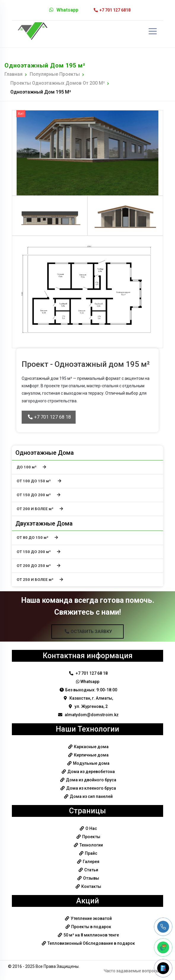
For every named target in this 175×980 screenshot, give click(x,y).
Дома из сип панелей (91, 796)
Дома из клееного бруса (91, 788)
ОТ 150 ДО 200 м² (39, 495)
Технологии (91, 845)
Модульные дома (91, 763)
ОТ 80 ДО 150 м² (37, 538)
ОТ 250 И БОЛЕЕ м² (40, 580)
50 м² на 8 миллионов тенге (91, 935)
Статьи (91, 870)
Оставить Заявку (88, 632)
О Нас (91, 828)
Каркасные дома (91, 747)
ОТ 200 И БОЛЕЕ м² (40, 509)
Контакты (91, 886)
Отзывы (91, 878)
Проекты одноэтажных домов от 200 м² (58, 83)
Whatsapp (64, 10)
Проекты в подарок (91, 927)
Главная (13, 74)
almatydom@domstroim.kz (88, 715)
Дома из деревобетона (91, 772)
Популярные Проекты (55, 74)
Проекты (91, 837)
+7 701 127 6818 (112, 10)
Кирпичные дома (91, 755)
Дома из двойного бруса (91, 780)
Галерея (91, 862)
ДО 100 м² (31, 467)
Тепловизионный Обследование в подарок (91, 943)
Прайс (91, 853)
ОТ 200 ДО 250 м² (39, 566)
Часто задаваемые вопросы (131, 971)
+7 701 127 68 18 (49, 417)
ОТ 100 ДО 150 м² (39, 481)
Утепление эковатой (91, 918)
